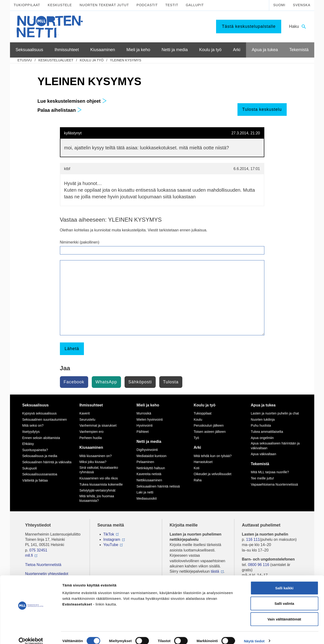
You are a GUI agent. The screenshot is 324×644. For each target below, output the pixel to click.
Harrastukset (203, 462)
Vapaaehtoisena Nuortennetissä (274, 484)
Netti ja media (149, 442)
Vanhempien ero (92, 432)
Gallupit (195, 5)
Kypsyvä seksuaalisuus (40, 413)
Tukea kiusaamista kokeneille (101, 484)
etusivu (25, 60)
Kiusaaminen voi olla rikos (99, 478)
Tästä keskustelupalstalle (249, 26)
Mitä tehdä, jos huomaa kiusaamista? (97, 498)
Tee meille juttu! (262, 478)
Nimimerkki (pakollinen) (80, 242)
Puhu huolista (261, 425)
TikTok (109, 534)
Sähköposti (140, 382)
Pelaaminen (145, 462)
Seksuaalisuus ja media (40, 456)
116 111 (253, 539)
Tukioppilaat (27, 5)
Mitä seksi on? (33, 425)
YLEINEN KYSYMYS (126, 60)
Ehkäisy (28, 444)
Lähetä (72, 349)
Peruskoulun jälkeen (209, 425)
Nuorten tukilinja (263, 420)
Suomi (279, 5)
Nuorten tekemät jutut (104, 5)
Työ (196, 438)
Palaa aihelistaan (60, 110)
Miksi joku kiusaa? (93, 462)
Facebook (74, 382)
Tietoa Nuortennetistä (43, 565)
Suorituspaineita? (35, 450)
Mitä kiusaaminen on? (96, 456)
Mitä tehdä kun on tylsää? (213, 456)
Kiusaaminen (91, 447)
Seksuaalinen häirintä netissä (158, 486)
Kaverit (85, 413)
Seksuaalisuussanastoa (40, 474)
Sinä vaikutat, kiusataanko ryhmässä (99, 470)
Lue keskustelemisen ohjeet (72, 101)
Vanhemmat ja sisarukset (98, 425)
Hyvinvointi (145, 425)
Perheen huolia (91, 438)
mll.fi (29, 555)
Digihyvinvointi (147, 450)
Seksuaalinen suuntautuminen (45, 420)
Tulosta (171, 382)
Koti (197, 468)
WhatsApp (106, 382)
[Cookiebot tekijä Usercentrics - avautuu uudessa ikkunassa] (31, 635)
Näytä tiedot (254, 635)
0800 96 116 (259, 565)
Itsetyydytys (31, 432)
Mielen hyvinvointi (150, 420)
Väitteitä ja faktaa (35, 480)
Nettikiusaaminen (149, 480)
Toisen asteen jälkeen (210, 432)
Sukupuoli (30, 468)
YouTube (111, 545)
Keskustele (60, 5)
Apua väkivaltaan (264, 454)
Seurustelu (87, 420)
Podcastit (147, 5)
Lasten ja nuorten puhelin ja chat (275, 413)
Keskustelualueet (56, 60)
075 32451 (38, 550)
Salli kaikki (284, 582)
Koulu (198, 420)
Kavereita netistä (149, 474)
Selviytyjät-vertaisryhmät (97, 490)
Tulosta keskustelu (262, 109)
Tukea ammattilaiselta (267, 432)
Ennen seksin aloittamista (41, 438)
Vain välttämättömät (284, 613)
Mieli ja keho (148, 405)
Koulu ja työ (92, 60)
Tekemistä (260, 464)
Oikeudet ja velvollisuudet (213, 474)
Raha (198, 480)
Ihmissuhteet (91, 405)
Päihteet (143, 432)
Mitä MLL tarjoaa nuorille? (270, 472)
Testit (172, 5)
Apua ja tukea (263, 405)
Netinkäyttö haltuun (151, 468)
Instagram (112, 539)
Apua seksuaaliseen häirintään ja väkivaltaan (275, 446)
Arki (197, 447)
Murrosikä (144, 413)
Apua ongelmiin (262, 438)
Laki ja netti (145, 492)
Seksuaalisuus (36, 405)
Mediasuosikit (147, 498)
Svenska (302, 5)
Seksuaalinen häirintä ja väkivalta (47, 462)
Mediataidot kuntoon (151, 456)
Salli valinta (284, 597)
